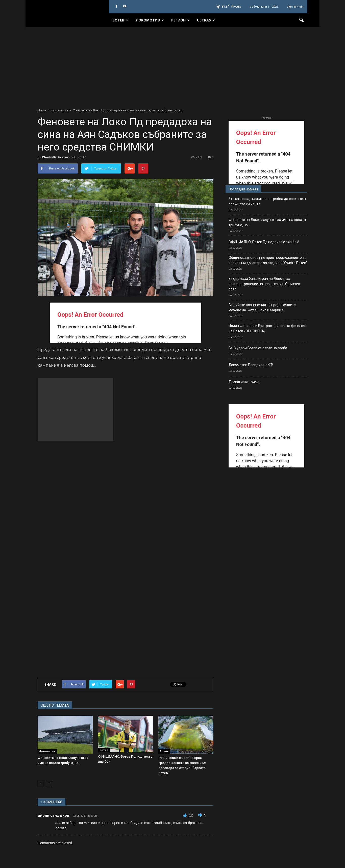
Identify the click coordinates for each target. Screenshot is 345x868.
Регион (180, 20)
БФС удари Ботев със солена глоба (258, 348)
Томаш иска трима (244, 382)
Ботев (120, 20)
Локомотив (150, 20)
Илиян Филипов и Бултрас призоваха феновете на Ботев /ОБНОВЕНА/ (268, 328)
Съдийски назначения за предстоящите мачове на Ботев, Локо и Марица (262, 307)
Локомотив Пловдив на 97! (251, 365)
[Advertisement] (173, 65)
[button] (301, 20)
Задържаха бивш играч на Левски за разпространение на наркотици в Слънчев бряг (264, 284)
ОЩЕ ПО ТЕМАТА (55, 705)
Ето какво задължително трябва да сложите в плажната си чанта (267, 201)
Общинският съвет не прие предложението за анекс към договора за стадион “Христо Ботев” (268, 260)
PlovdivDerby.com (55, 157)
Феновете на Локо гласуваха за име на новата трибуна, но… (267, 222)
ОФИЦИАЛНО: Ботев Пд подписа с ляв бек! (264, 242)
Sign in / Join (295, 6)
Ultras (206, 20)
